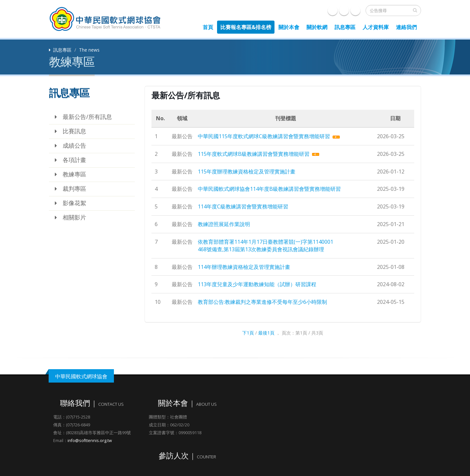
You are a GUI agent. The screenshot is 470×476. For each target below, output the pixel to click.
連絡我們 (406, 27)
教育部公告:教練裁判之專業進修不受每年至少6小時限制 (262, 302)
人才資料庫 (376, 27)
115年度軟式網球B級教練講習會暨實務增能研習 (254, 154)
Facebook (333, 10)
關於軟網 (317, 27)
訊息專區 (345, 27)
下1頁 (248, 333)
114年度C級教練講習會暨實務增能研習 (243, 206)
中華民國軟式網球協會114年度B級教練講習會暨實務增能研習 (269, 189)
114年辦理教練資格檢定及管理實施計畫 (244, 267)
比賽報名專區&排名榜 (246, 27)
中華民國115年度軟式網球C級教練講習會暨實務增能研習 (264, 136)
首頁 (208, 27)
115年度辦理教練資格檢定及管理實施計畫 (247, 172)
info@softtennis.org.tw (90, 441)
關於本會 (289, 27)
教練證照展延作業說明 (224, 224)
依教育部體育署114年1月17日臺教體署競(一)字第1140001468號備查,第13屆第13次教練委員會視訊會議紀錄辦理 (266, 246)
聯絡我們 (355, 10)
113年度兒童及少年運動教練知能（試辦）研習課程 (257, 284)
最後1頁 (266, 333)
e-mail (344, 10)
